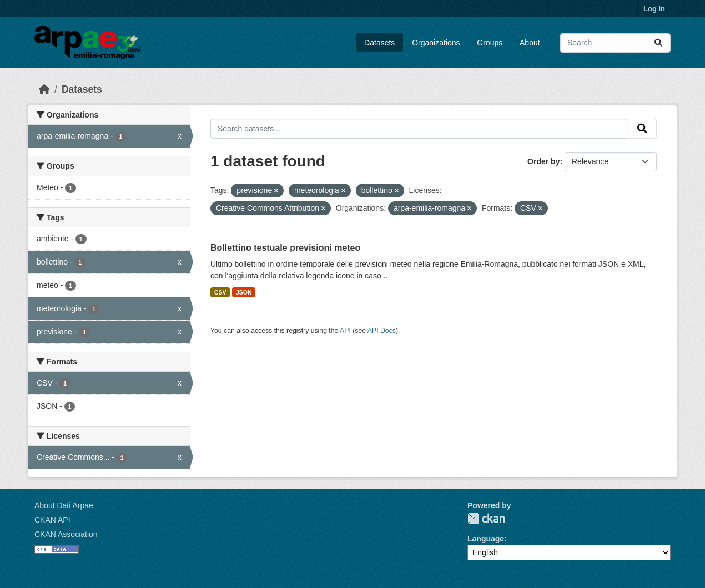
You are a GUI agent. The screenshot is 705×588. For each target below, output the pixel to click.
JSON (244, 292)
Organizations (436, 43)
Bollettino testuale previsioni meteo (285, 248)
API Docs (382, 331)
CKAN (486, 518)
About (530, 43)
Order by (543, 161)
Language (486, 539)
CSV (220, 292)
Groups (490, 43)
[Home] (44, 89)
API (345, 331)
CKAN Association (66, 534)
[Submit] (658, 43)
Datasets (379, 43)
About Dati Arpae (64, 505)
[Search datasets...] (615, 43)
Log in (654, 9)
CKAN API (52, 520)
